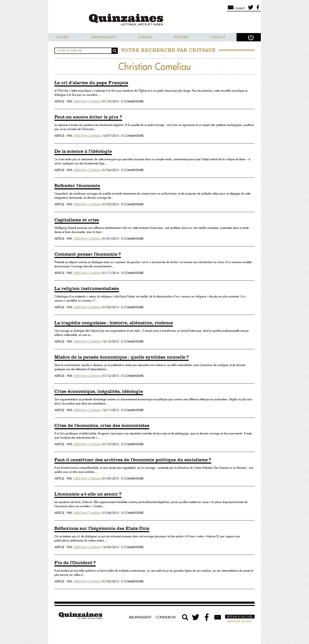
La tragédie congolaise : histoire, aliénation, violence (114, 323)
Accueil (62, 37)
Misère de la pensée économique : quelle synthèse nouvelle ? (122, 357)
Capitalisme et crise (77, 220)
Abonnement (140, 617)
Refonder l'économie (77, 186)
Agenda (145, 37)
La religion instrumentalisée (87, 289)
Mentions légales (239, 621)
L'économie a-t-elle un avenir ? (88, 494)
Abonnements (103, 37)
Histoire (181, 37)
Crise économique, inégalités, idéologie (99, 392)
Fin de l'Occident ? (75, 563)
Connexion (166, 617)
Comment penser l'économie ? (88, 254)
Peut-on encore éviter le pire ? (88, 117)
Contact (218, 37)
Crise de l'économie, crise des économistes (102, 426)
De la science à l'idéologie (83, 152)
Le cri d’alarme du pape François (91, 83)
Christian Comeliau (87, 101)
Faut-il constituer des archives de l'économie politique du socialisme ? (133, 460)
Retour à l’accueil (240, 617)
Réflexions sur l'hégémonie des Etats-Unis (102, 529)
